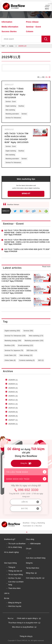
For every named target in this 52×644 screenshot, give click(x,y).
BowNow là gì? (10, 539)
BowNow (21, 106)
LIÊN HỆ (25, 502)
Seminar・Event (33, 27)
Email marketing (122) (26, 345)
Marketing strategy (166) (13, 341)
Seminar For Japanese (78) (14, 350)
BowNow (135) (10, 345)
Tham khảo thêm (14, 588)
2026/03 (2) (13, 388)
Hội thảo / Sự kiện (15, 578)
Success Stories (9, 31)
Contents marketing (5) (27, 360)
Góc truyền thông (10, 563)
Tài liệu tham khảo (33, 568)
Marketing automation (12, 114)
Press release (32, 22)
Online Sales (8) (10, 360)
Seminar (24, 114)
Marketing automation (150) (34, 341)
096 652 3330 (28, 490)
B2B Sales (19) (32, 350)
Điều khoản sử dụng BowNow (23, 627)
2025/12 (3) (13, 400)
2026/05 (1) (13, 380)
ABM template (35, 544)
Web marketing (10, 110)
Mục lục (11, 618)
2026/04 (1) (13, 384)
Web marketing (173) (36, 336)
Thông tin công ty (26, 636)
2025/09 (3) (13, 412)
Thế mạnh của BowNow (17, 544)
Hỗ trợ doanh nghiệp (11, 552)
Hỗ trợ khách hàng (15, 547)
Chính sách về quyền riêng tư (27, 618)
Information (7, 22)
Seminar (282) (28, 331)
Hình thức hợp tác (15, 606)
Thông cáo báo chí (15, 571)
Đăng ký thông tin (15, 603)
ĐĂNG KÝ (26, 193)
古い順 (48, 77)
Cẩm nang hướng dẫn (34, 578)
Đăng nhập (30, 573)
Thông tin (12, 567)
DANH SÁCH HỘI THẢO (18, 479)
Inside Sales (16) (10, 355)
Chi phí (29, 549)
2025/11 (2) (13, 404)
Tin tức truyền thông (16, 575)
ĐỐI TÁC (25, 509)
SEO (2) (41, 360)
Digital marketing (11, 106)
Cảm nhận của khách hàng (36, 558)
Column (30, 31)
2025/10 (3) (13, 408)
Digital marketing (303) (12, 331)
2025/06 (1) (13, 424)
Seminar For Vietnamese (13, 118)
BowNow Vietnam (13, 205)
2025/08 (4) (13, 416)
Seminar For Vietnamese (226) (15, 336)
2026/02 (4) (13, 392)
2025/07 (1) (13, 420)
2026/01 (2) (13, 396)
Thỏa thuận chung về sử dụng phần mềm (23, 623)
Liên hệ (7, 593)
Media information (10, 27)
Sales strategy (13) (26, 355)
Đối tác (7, 598)
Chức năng (30, 539)
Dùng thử (29, 563)
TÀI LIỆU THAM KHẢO (17, 472)
